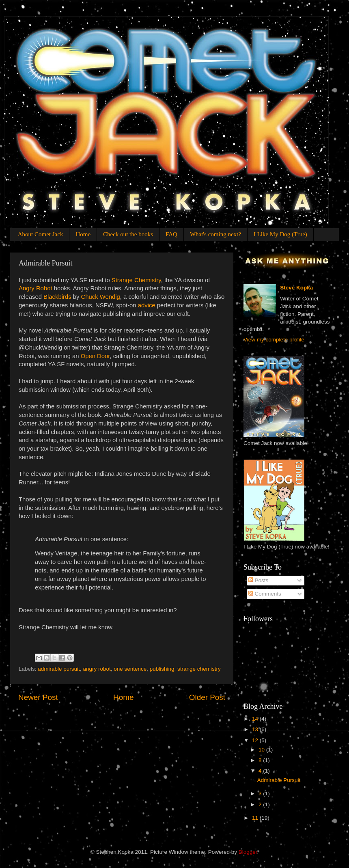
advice (147, 305)
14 (256, 719)
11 (256, 818)
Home (83, 234)
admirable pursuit (59, 669)
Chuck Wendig (101, 297)
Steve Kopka (296, 288)
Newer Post (38, 697)
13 (256, 729)
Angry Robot (36, 288)
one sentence (130, 669)
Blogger (248, 852)
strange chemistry (199, 669)
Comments (265, 594)
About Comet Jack (41, 234)
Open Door (95, 356)
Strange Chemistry (136, 280)
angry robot (97, 669)
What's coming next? (215, 234)
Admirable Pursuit (279, 780)
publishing (162, 669)
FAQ (171, 234)
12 (256, 740)
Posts (259, 580)
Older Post (207, 697)
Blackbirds (57, 297)
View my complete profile (274, 340)
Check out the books (128, 234)
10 (262, 750)
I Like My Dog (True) (280, 234)
